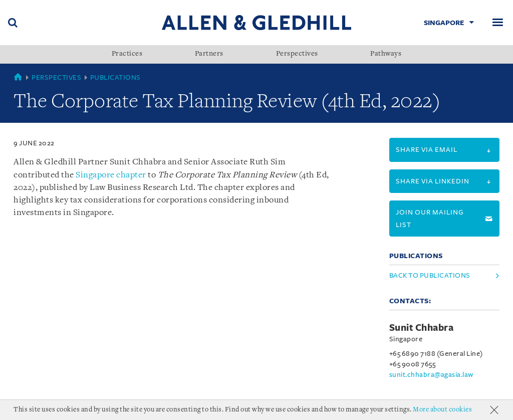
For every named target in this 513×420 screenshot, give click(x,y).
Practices (127, 54)
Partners (209, 54)
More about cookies (442, 410)
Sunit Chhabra (422, 328)
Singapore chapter (111, 175)
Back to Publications (430, 275)
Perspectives (297, 54)
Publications (115, 77)
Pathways (386, 54)
